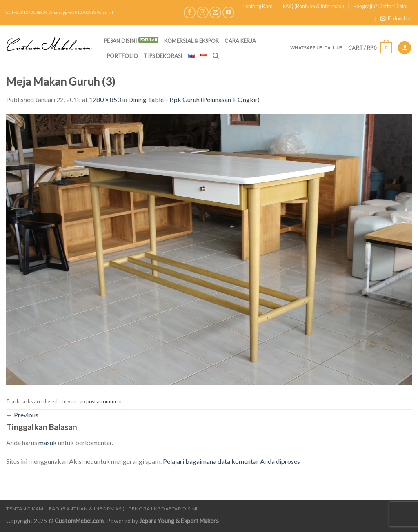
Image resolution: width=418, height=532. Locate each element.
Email (108, 12)
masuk (48, 442)
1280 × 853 (105, 99)
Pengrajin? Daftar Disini (380, 6)
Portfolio (122, 56)
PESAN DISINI (120, 41)
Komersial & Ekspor (192, 41)
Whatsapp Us (306, 48)
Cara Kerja (240, 41)
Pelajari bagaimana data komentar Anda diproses (231, 461)
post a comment (104, 401)
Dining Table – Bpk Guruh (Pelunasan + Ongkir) (194, 99)
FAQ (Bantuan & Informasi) (313, 6)
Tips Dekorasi (163, 56)
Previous (22, 415)
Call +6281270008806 (27, 12)
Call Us (334, 48)
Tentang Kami (258, 6)
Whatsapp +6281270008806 (75, 12)
